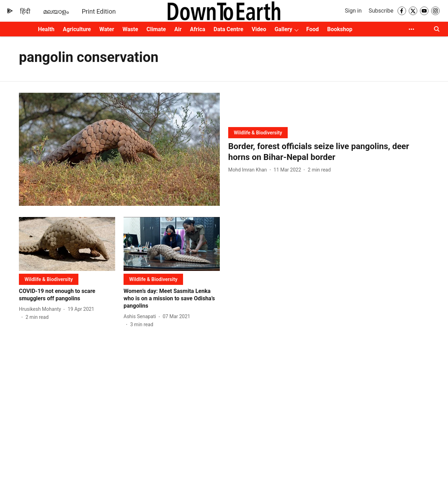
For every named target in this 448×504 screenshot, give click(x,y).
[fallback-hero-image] (119, 149)
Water (107, 29)
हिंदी (25, 11)
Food (313, 29)
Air (178, 29)
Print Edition (99, 11)
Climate (156, 29)
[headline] (329, 152)
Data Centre (228, 29)
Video (259, 29)
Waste (130, 29)
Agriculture (77, 29)
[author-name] (249, 170)
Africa (198, 29)
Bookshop (340, 29)
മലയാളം (56, 11)
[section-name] (258, 132)
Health (46, 29)
